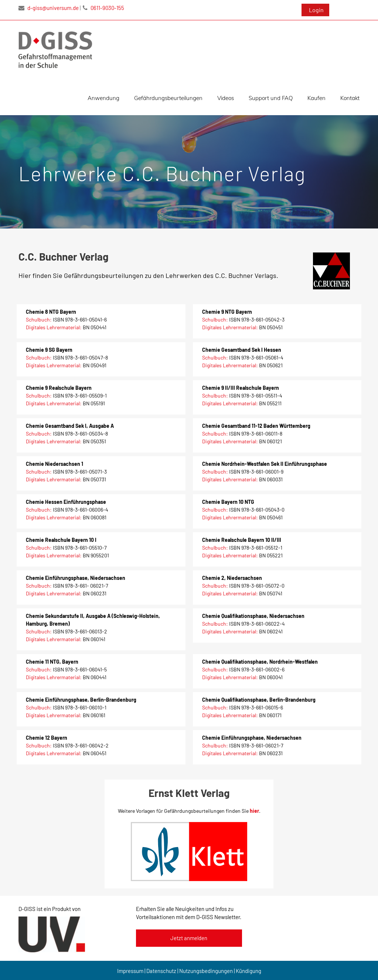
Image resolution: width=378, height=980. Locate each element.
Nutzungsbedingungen (206, 971)
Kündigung (248, 971)
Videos (226, 98)
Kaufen (316, 98)
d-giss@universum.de (49, 8)
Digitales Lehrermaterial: (54, 327)
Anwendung (103, 98)
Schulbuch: (39, 319)
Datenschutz (161, 971)
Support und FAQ (271, 98)
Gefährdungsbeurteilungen (168, 98)
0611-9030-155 (103, 8)
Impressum (130, 971)
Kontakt (350, 98)
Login (316, 10)
